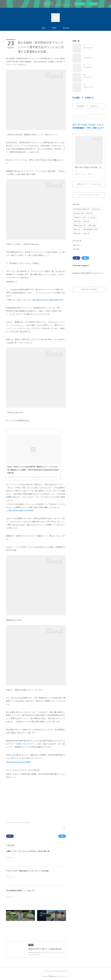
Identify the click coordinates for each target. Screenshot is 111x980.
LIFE (86, 236)
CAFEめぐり (79, 220)
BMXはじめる (80, 228)
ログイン (93, 4)
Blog (44, 28)
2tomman (79, 215)
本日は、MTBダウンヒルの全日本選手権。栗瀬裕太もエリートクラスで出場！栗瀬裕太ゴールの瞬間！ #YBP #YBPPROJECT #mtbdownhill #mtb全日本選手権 (33, 470)
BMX (92, 228)
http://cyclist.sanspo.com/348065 (21, 511)
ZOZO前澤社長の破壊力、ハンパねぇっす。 (21, 891)
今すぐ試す (80, 4)
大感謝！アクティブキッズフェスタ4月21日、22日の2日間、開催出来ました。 (33, 851)
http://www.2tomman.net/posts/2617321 (48, 300)
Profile (54, 28)
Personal (66, 28)
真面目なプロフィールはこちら (89, 186)
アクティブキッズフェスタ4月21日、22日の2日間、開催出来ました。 (26, 855)
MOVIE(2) (27, 823)
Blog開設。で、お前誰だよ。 (84, 98)
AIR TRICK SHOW (81, 211)
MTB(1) (8, 823)
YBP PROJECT (90, 232)
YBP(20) (22, 823)
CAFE (77, 224)
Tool (86, 224)
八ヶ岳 (92, 220)
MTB (90, 215)
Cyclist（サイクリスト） (26, 744)
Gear (77, 232)
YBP (77, 236)
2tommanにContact (89, 292)
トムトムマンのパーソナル (89, 197)
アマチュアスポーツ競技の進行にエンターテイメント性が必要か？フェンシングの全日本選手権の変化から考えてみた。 (47, 871)
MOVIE (96, 211)
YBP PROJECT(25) (15, 823)
